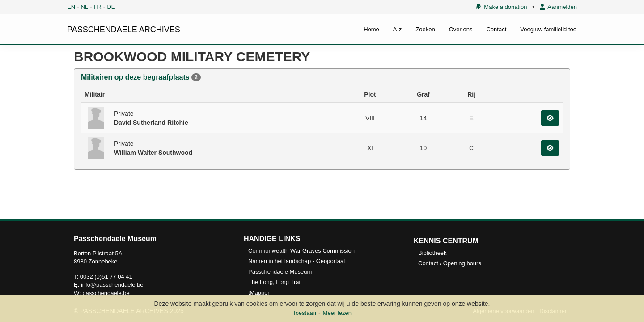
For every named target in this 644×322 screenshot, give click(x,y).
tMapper (259, 293)
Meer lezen (337, 313)
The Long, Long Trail (275, 282)
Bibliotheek (432, 253)
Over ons (461, 29)
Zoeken (425, 29)
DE (111, 7)
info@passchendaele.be (112, 285)
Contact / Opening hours (450, 263)
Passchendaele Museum (280, 272)
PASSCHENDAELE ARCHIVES (124, 30)
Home (371, 29)
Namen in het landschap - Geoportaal (297, 261)
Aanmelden (558, 7)
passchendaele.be (106, 293)
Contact (496, 29)
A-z (398, 29)
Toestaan (304, 313)
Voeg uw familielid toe (548, 29)
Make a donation (502, 7)
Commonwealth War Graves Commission (301, 251)
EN (71, 7)
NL (85, 7)
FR (98, 7)
